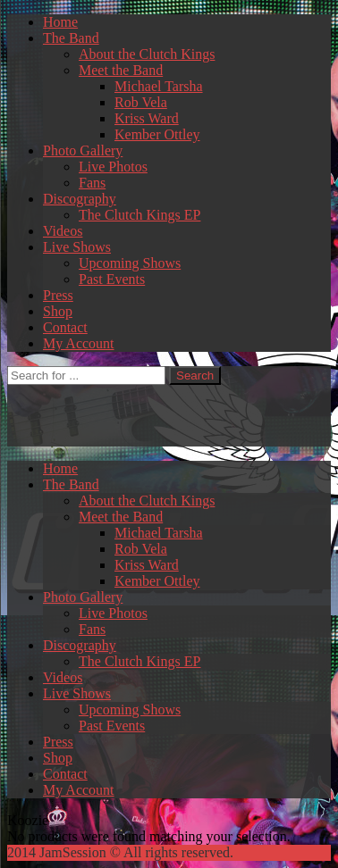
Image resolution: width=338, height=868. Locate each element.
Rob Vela (141, 102)
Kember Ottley (157, 134)
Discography (80, 199)
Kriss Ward (147, 118)
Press (58, 295)
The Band (71, 38)
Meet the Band (121, 70)
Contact (65, 327)
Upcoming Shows (130, 263)
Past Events (112, 279)
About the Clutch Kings (147, 54)
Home (60, 22)
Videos (63, 231)
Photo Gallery (83, 150)
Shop (58, 311)
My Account (79, 343)
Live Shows (77, 247)
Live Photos (113, 167)
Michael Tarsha (159, 86)
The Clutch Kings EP (139, 215)
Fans (92, 183)
